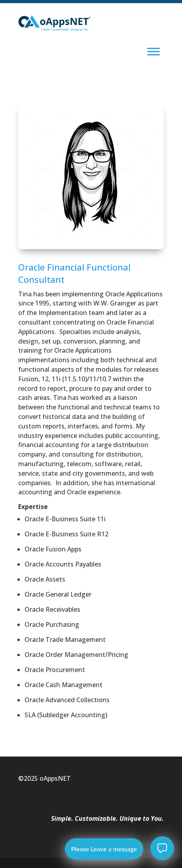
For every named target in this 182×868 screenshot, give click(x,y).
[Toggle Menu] (154, 51)
